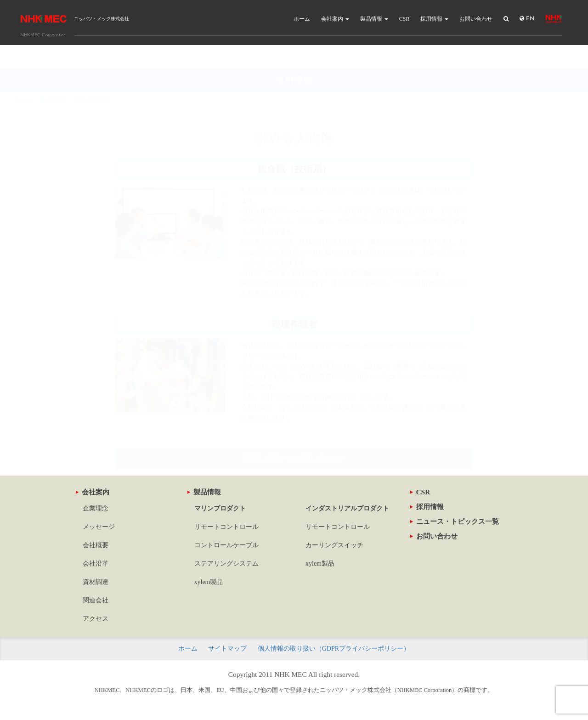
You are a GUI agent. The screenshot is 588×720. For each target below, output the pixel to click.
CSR (404, 19)
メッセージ (99, 527)
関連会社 (96, 600)
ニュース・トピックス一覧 (455, 521)
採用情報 (427, 507)
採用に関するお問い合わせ (294, 437)
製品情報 (204, 492)
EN (527, 19)
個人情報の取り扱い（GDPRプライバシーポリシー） (334, 649)
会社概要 (96, 545)
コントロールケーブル (226, 545)
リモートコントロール (226, 527)
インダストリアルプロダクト (347, 508)
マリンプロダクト (220, 508)
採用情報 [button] (434, 19)
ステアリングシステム (226, 564)
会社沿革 (96, 564)
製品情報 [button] (374, 19)
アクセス (96, 619)
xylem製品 (209, 582)
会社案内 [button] (335, 19)
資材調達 (96, 582)
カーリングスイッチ (334, 545)
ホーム (302, 19)
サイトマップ (227, 649)
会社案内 (93, 492)
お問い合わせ (476, 19)
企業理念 (96, 508)
